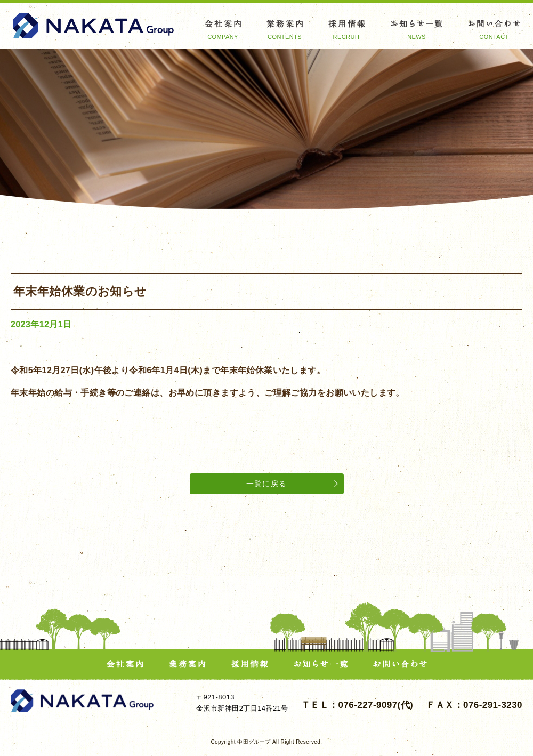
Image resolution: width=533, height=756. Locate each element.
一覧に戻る (267, 484)
